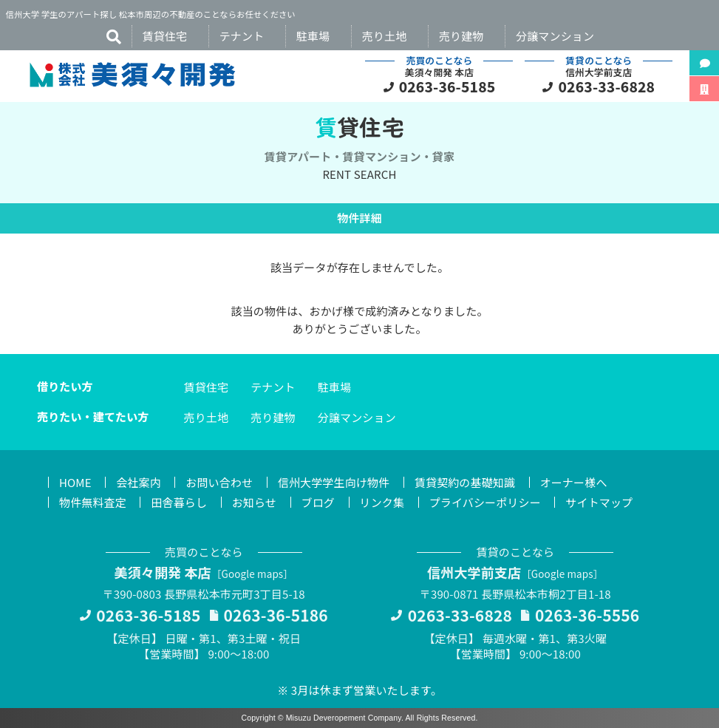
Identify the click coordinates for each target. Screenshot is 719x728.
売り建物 (461, 36)
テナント (242, 36)
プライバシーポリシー (485, 502)
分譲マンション (555, 36)
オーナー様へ (574, 482)
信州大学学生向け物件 (334, 482)
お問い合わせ (219, 482)
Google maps (252, 574)
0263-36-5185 (447, 86)
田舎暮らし (179, 502)
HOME (75, 482)
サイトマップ (599, 502)
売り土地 (385, 36)
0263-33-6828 (607, 86)
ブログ (318, 502)
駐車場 (313, 36)
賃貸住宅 (165, 36)
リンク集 (382, 502)
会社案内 (139, 482)
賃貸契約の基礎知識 (465, 482)
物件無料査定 (93, 502)
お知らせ (254, 502)
